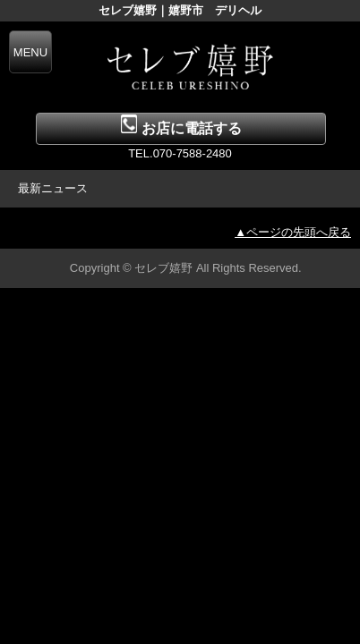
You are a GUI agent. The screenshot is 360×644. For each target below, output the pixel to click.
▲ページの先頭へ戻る (293, 232)
